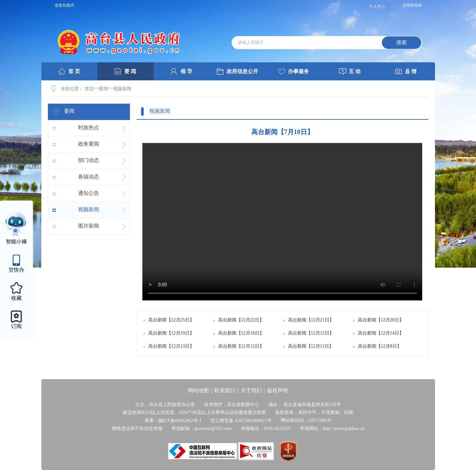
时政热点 (89, 127)
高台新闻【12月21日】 (311, 320)
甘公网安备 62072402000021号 (241, 421)
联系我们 (225, 390)
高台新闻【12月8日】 (380, 346)
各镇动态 (89, 177)
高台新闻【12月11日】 (311, 346)
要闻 (103, 89)
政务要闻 (89, 144)
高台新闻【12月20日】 (381, 320)
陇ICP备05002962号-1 (180, 421)
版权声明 (278, 390)
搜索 (402, 42)
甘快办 (16, 270)
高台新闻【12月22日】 (241, 320)
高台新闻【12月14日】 (381, 333)
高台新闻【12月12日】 (241, 346)
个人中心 (377, 7)
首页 (89, 89)
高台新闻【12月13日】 (171, 346)
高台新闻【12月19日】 (171, 333)
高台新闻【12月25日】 (171, 320)
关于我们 (251, 390)
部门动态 (89, 160)
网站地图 (198, 390)
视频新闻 (122, 89)
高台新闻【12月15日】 (311, 333)
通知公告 (89, 193)
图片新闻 (89, 226)
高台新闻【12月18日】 (241, 333)
